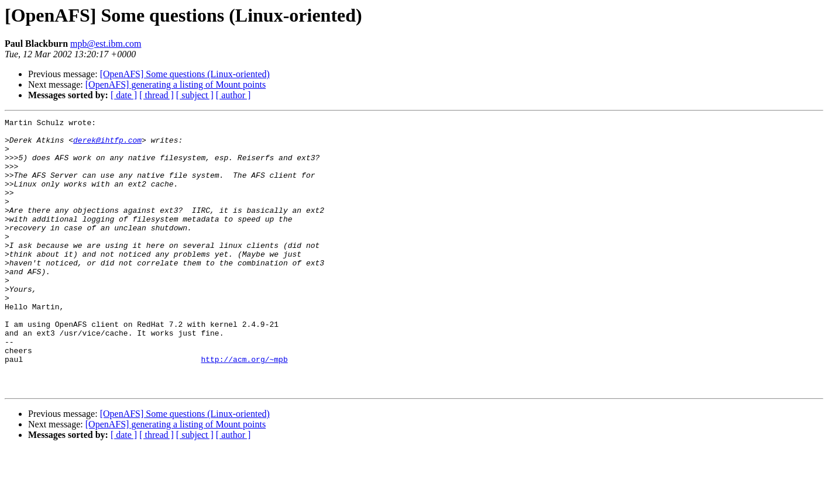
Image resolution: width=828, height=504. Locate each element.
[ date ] (124, 95)
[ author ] (233, 95)
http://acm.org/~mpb (244, 408)
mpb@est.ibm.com (106, 44)
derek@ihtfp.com (107, 145)
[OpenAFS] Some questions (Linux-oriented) (185, 74)
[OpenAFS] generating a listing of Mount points (176, 84)
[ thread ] (157, 95)
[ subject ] (195, 95)
